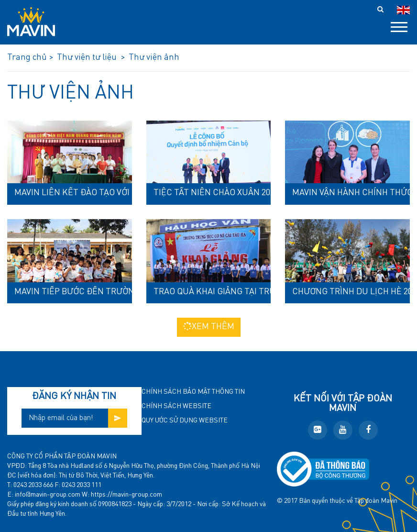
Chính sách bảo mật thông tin (193, 392)
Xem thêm (209, 327)
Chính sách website (176, 406)
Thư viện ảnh (71, 93)
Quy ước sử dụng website (185, 421)
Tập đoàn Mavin (376, 501)
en (403, 10)
